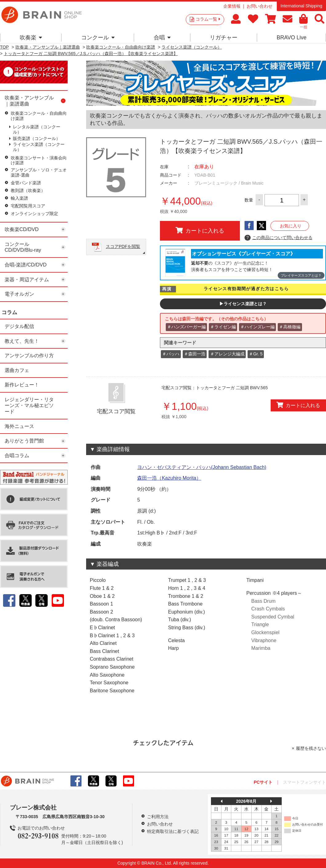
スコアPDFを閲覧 (123, 246)
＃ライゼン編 (223, 327)
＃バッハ (171, 354)
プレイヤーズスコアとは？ (301, 275)
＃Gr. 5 (256, 354)
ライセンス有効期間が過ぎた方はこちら (246, 289)
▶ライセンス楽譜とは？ (243, 304)
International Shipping (301, 6)
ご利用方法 (158, 817)
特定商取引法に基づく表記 (173, 831)
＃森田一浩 (195, 354)
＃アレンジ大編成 (227, 354)
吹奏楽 (31, 38)
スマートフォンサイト (304, 782)
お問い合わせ (260, 6)
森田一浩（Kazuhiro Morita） (169, 478)
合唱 (162, 38)
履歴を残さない (311, 748)
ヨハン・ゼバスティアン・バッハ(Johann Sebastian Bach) (202, 467)
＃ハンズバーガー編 (186, 327)
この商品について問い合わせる (278, 238)
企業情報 (232, 6)
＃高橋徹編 (290, 327)
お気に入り (291, 226)
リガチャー (224, 38)
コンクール (98, 38)
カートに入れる (200, 230)
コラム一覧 (208, 19)
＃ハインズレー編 (257, 327)
